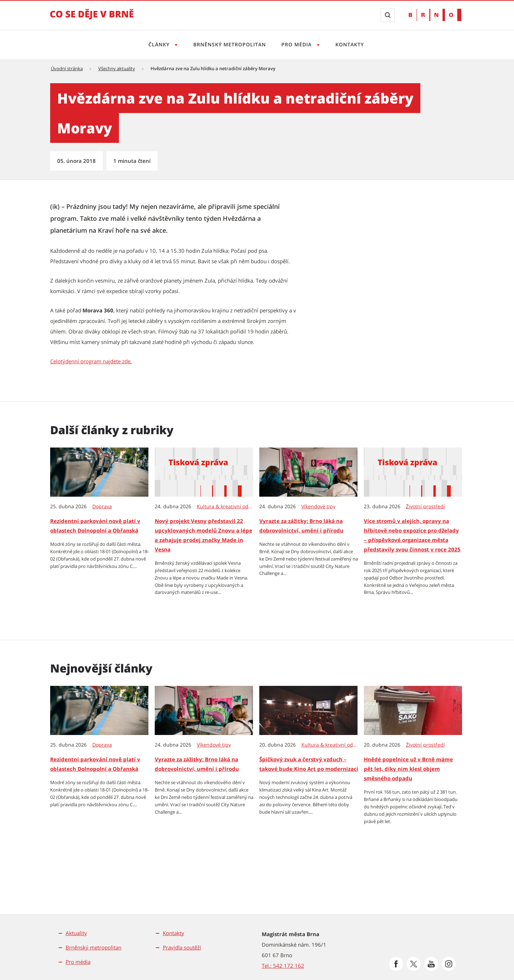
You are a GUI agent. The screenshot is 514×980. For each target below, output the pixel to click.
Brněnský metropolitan (229, 44)
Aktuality (76, 933)
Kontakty (352, 44)
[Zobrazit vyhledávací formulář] (388, 15)
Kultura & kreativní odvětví (225, 506)
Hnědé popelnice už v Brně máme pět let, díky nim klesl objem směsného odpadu (408, 769)
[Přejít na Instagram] (449, 964)
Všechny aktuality (117, 68)
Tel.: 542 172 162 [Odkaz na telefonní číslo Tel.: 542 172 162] (283, 966)
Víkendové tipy (318, 506)
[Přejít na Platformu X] (414, 964)
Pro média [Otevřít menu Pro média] (298, 44)
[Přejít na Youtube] (431, 964)
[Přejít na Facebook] (396, 964)
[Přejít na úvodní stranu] (92, 19)
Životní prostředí (425, 506)
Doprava (102, 506)
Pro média (78, 962)
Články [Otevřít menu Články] (158, 44)
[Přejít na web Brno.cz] (435, 15)
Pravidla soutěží (182, 947)
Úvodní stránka (67, 68)
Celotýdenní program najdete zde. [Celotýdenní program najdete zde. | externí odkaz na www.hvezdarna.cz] (91, 361)
